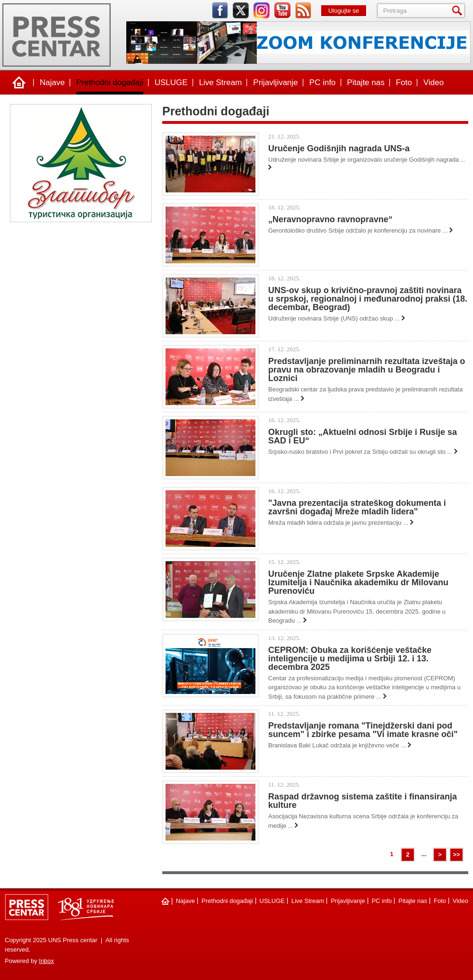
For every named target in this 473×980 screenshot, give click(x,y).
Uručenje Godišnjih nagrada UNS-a (339, 148)
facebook (220, 10)
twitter (241, 10)
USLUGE (171, 82)
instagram (262, 10)
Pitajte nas (366, 82)
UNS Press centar (57, 35)
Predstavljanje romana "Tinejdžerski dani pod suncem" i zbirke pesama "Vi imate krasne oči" (363, 730)
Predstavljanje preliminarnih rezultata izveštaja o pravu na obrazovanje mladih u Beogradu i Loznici (367, 370)
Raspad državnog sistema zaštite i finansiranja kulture (363, 801)
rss (303, 10)
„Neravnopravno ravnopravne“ (330, 219)
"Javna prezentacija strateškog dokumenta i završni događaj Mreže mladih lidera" (357, 507)
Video (434, 82)
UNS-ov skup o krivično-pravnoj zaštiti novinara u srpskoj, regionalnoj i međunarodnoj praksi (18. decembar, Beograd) (368, 299)
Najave (52, 82)
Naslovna (19, 83)
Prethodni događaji (110, 82)
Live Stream (221, 82)
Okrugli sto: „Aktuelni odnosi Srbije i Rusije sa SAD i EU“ (363, 436)
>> (456, 854)
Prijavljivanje (275, 82)
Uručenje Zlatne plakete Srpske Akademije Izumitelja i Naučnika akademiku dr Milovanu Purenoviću (358, 582)
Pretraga (459, 11)
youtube (282, 10)
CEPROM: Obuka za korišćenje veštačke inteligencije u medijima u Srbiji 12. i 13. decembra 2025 (350, 659)
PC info (323, 82)
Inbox (46, 961)
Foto (404, 82)
